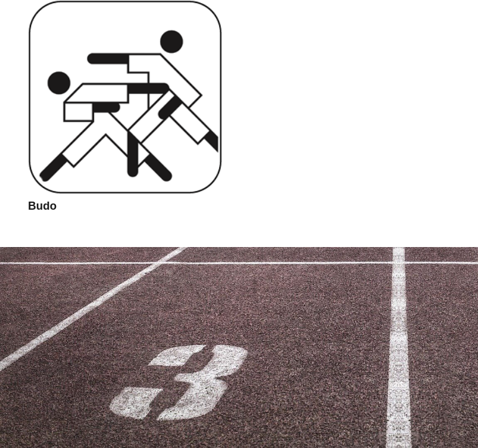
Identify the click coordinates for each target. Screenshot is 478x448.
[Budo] (125, 97)
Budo (42, 206)
